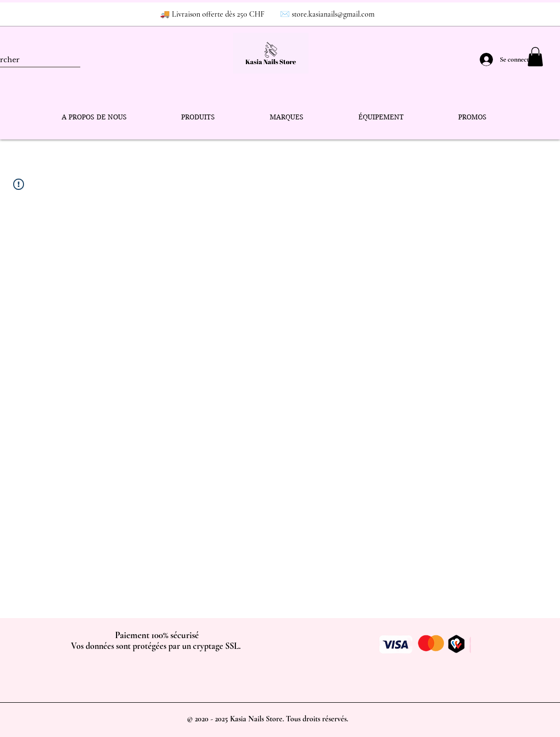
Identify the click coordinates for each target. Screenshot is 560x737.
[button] (535, 57)
